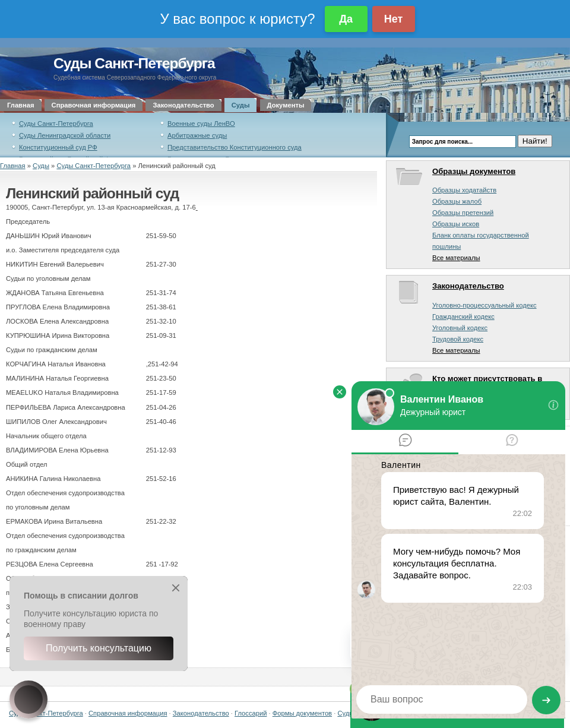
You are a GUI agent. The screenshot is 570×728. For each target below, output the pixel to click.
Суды (241, 105)
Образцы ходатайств (464, 190)
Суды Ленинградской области (65, 135)
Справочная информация (94, 105)
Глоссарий (251, 713)
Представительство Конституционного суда (235, 147)
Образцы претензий (463, 213)
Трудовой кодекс (458, 339)
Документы (286, 105)
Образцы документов (474, 171)
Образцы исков (456, 224)
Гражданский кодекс (463, 316)
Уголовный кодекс (460, 328)
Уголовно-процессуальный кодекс (484, 305)
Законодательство (183, 105)
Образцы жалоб (457, 201)
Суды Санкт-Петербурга (134, 63)
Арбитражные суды (197, 135)
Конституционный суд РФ (58, 147)
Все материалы (456, 258)
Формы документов (302, 713)
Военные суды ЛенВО (201, 124)
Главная (21, 105)
